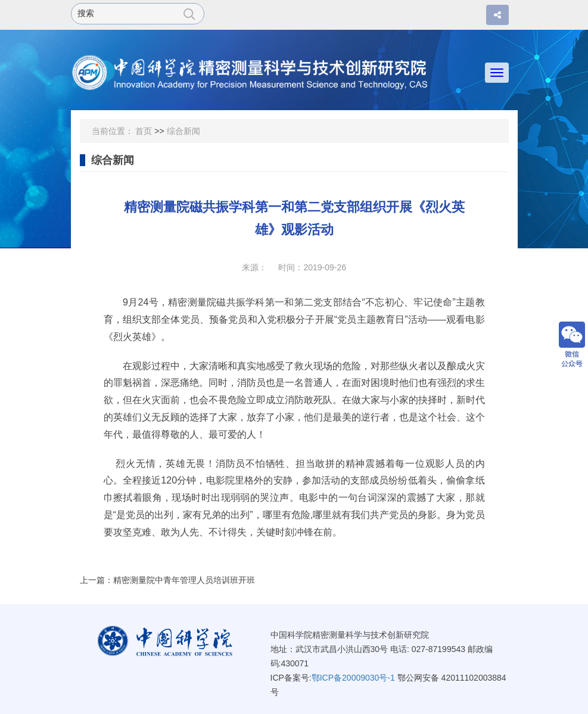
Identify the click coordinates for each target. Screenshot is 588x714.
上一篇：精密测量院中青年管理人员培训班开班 (167, 580)
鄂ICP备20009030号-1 (353, 678)
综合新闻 (183, 131)
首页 (144, 131)
